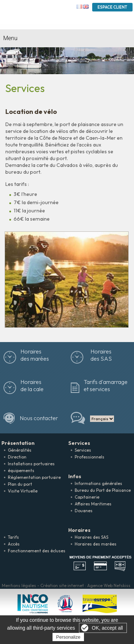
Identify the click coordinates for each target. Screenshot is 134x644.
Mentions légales (19, 585)
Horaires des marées (96, 544)
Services (83, 450)
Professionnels (90, 457)
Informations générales (98, 483)
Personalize (68, 637)
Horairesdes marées (35, 355)
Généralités (20, 450)
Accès (14, 544)
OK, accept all (107, 628)
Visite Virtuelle (23, 491)
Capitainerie (87, 497)
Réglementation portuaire (34, 477)
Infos (75, 476)
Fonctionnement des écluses (37, 551)
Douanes (84, 511)
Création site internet (62, 585)
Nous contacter (39, 418)
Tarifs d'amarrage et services (106, 385)
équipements (21, 470)
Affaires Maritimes (93, 504)
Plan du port (20, 484)
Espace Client (112, 7)
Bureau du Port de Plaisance (103, 490)
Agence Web (100, 585)
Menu (10, 38)
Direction (17, 457)
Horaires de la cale (32, 385)
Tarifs (13, 537)
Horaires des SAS (101, 355)
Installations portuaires (31, 464)
